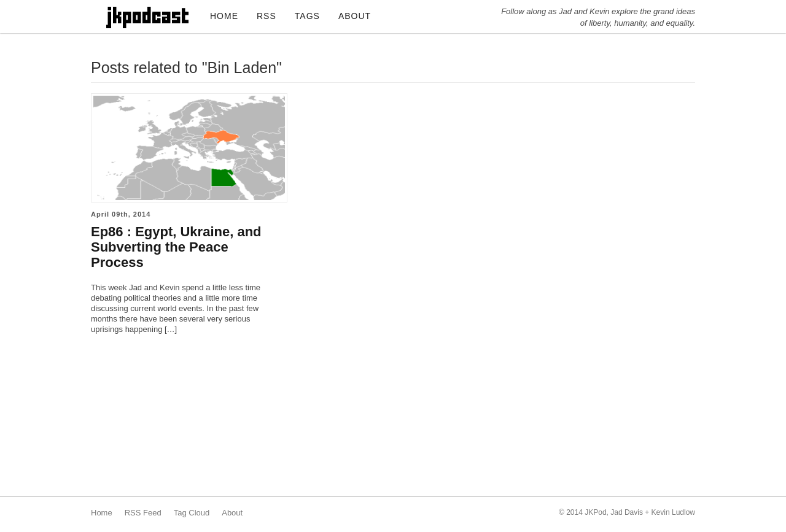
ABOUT (355, 16)
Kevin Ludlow (673, 512)
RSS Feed (143, 513)
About (232, 513)
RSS (267, 16)
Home (102, 513)
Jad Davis (627, 512)
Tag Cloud (192, 513)
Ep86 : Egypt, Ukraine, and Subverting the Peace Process (176, 247)
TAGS (307, 16)
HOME (224, 16)
